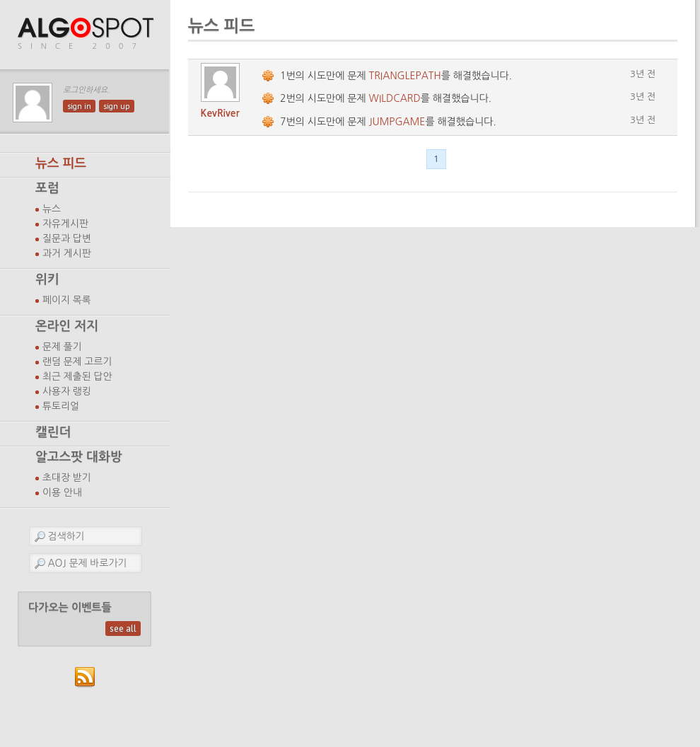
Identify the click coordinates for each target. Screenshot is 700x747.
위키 (47, 279)
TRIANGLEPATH (405, 76)
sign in (79, 106)
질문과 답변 (67, 238)
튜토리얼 (61, 406)
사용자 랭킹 (67, 391)
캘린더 (53, 432)
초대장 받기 (67, 477)
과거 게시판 (67, 253)
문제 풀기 (62, 347)
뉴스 (52, 209)
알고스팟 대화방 (79, 457)
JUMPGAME (397, 122)
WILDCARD (395, 98)
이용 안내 (62, 492)
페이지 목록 (67, 300)
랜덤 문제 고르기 (77, 361)
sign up (117, 106)
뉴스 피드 (61, 163)
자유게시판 (65, 224)
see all (123, 629)
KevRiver (220, 113)
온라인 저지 (67, 326)
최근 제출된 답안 (77, 376)
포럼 (47, 188)
